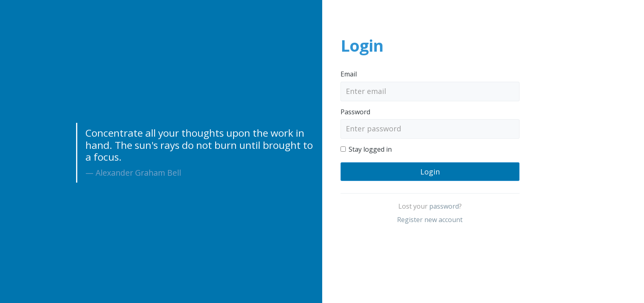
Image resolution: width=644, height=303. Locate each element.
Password (355, 112)
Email (349, 74)
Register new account (430, 220)
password (444, 206)
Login (430, 172)
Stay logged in (370, 149)
